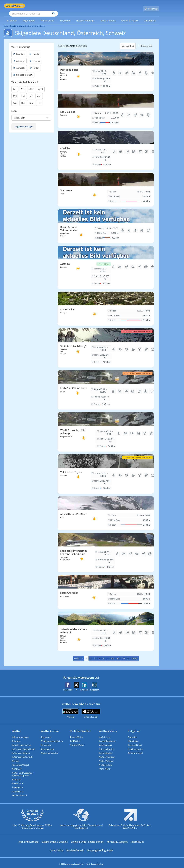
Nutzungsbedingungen (100, 848)
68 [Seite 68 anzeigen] (113, 655)
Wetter (16, 727)
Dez (40, 99)
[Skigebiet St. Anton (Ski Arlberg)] (106, 344)
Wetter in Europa (106, 754)
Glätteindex (133, 737)
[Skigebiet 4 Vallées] (106, 146)
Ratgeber (134, 727)
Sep (15, 99)
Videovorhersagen (20, 733)
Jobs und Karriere (28, 839)
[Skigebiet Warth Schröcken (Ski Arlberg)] (106, 428)
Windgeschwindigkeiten (52, 737)
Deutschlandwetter (107, 737)
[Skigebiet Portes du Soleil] (106, 68)
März (31, 85)
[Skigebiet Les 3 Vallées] (106, 107)
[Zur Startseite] (14, 6)
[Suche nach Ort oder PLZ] (54, 6)
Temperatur (46, 741)
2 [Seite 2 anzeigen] (91, 655)
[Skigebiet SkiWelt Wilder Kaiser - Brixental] (106, 627)
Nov (31, 99)
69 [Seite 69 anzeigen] (118, 655)
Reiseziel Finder (135, 741)
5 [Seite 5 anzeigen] (103, 655)
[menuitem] (12, 17)
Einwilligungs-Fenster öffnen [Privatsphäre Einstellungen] (87, 839)
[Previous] (82, 654)
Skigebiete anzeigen (24, 123)
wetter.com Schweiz (21, 749)
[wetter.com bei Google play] (70, 709)
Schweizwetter (105, 741)
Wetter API (17, 766)
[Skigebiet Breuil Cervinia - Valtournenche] (106, 222)
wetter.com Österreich (22, 754)
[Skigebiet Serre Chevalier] (106, 588)
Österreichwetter (106, 745)
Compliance (56, 848)
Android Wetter (77, 741)
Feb (22, 85)
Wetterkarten (50, 727)
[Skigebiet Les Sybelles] (106, 305)
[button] (31, 114)
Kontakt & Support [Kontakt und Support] (117, 839)
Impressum (137, 839)
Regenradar (46, 733)
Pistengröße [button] (145, 42)
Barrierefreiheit (75, 848)
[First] (77, 654)
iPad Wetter (75, 737)
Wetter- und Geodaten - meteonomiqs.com (23, 771)
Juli (31, 92)
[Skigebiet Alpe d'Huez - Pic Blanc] (106, 509)
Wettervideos (108, 727)
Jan (15, 85)
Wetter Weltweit (106, 758)
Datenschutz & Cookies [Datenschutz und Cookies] (55, 839)
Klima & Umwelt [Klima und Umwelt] (135, 749)
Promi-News (104, 766)
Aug (39, 92)
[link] (12, 17)
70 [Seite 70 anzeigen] (123, 655)
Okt (23, 99)
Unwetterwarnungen (21, 741)
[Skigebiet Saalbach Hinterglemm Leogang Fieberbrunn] (106, 549)
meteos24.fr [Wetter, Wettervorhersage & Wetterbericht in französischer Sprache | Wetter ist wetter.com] (17, 781)
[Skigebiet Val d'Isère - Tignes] (106, 470)
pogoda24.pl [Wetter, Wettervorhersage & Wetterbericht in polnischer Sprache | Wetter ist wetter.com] (18, 789)
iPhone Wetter (76, 733)
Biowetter (132, 733)
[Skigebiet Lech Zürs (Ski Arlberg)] (106, 386)
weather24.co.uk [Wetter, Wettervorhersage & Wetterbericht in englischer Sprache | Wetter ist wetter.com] (19, 793)
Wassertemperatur (49, 749)
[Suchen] (75, 6)
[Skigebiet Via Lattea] (106, 186)
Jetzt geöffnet (128, 42)
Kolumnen (16, 737)
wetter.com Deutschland (23, 745)
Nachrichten (104, 733)
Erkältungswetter (135, 745)
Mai (15, 92)
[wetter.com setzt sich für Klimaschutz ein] (81, 819)
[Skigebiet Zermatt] (106, 263)
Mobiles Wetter (80, 727)
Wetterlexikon (105, 762)
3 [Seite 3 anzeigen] (95, 655)
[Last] (134, 654)
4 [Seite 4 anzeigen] (99, 655)
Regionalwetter (106, 749)
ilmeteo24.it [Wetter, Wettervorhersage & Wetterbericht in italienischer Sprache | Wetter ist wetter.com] (17, 785)
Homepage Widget (20, 762)
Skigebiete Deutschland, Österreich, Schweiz (27, 22)
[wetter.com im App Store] (91, 709)
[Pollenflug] (151, 6)
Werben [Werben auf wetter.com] (15, 758)
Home (6, 22)
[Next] (128, 654)
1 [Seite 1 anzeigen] (86, 655)
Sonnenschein (47, 745)
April (41, 85)
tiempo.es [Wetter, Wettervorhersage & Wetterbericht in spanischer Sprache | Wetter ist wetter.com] (16, 777)
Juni (23, 92)
